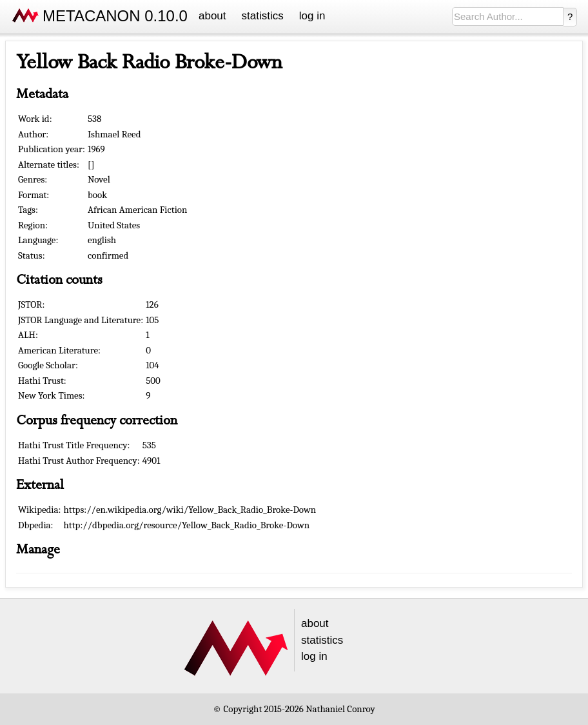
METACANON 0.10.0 (115, 16)
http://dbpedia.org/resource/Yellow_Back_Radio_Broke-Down (187, 525)
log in (312, 16)
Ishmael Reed (114, 134)
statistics (263, 16)
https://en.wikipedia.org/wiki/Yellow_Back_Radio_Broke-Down (190, 510)
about (212, 16)
